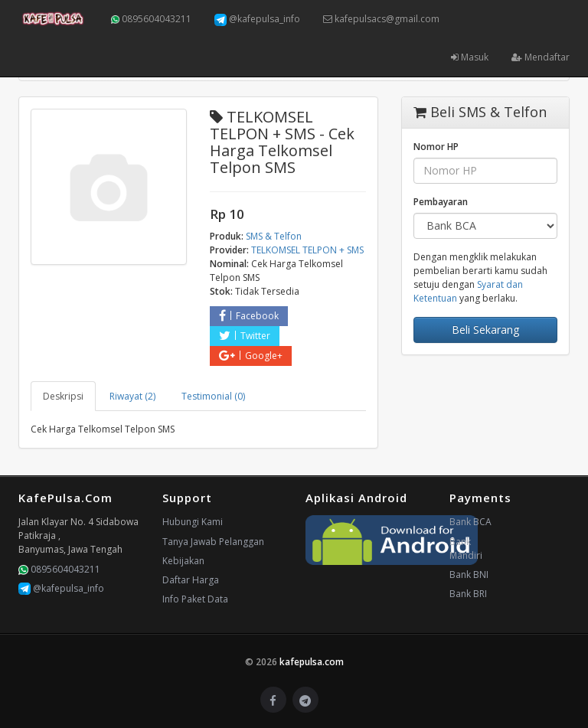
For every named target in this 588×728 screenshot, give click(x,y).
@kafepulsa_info (257, 19)
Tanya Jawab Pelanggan (213, 542)
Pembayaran (441, 202)
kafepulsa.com (312, 662)
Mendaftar (541, 57)
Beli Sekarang (485, 330)
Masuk (470, 57)
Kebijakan (183, 561)
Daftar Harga (191, 580)
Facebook (249, 316)
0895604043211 (151, 19)
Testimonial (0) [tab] (213, 396)
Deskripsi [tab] (63, 396)
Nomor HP (436, 147)
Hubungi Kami (193, 522)
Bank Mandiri (466, 548)
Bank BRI (468, 594)
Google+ (251, 356)
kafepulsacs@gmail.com (381, 19)
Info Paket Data (195, 599)
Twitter (245, 336)
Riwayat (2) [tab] (132, 396)
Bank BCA (470, 522)
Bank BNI (469, 575)
